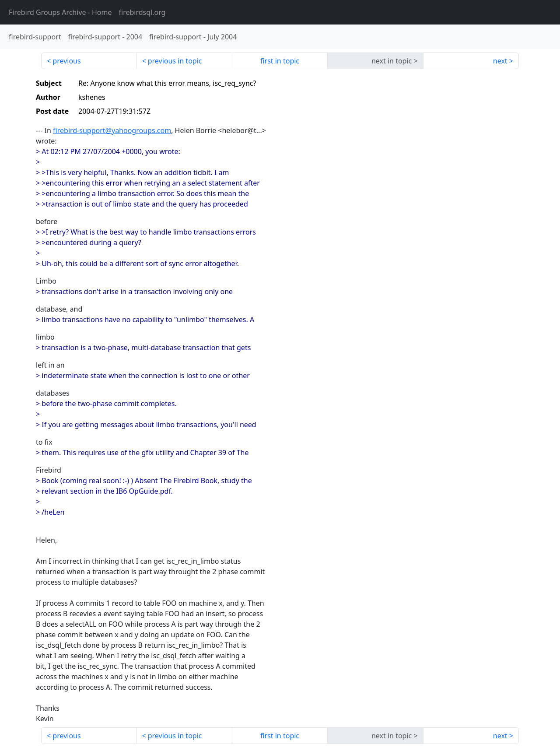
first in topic (280, 61)
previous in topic (175, 61)
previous (66, 61)
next (500, 61)
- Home (60, 12)
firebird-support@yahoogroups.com (112, 130)
